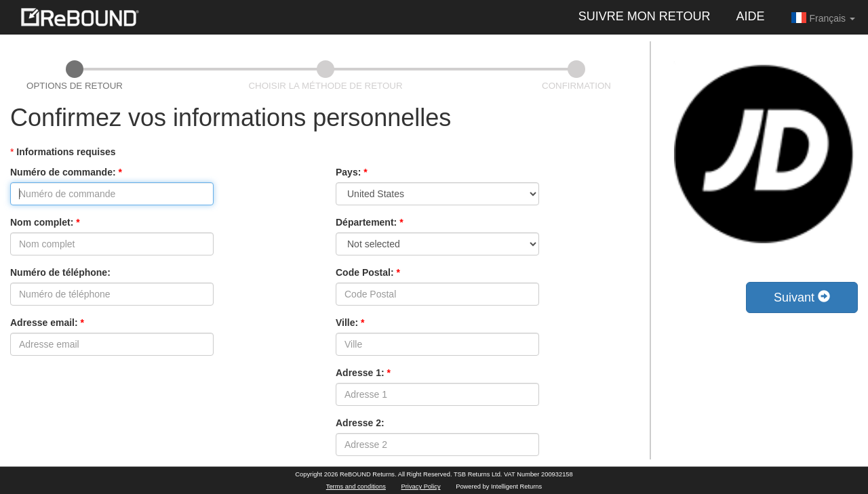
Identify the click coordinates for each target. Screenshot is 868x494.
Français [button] (823, 18)
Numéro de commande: (66, 172)
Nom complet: (45, 222)
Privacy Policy (421, 487)
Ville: (350, 323)
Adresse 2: (360, 423)
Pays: (352, 172)
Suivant (802, 297)
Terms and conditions (356, 487)
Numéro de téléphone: (60, 272)
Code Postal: (368, 272)
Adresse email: (47, 323)
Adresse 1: (363, 373)
